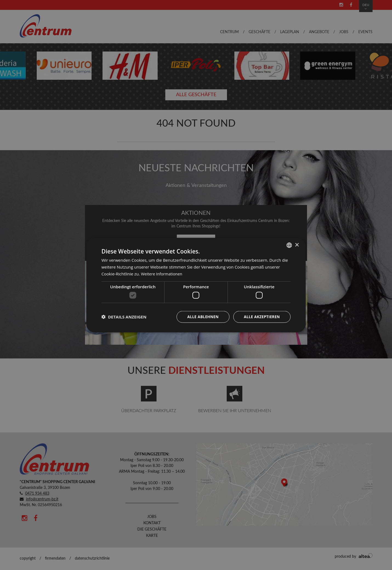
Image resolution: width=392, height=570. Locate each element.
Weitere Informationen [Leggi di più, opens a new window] (163, 273)
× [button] (297, 245)
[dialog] (196, 285)
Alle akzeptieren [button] (261, 317)
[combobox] (289, 245)
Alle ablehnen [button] (201, 317)
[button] (124, 317)
